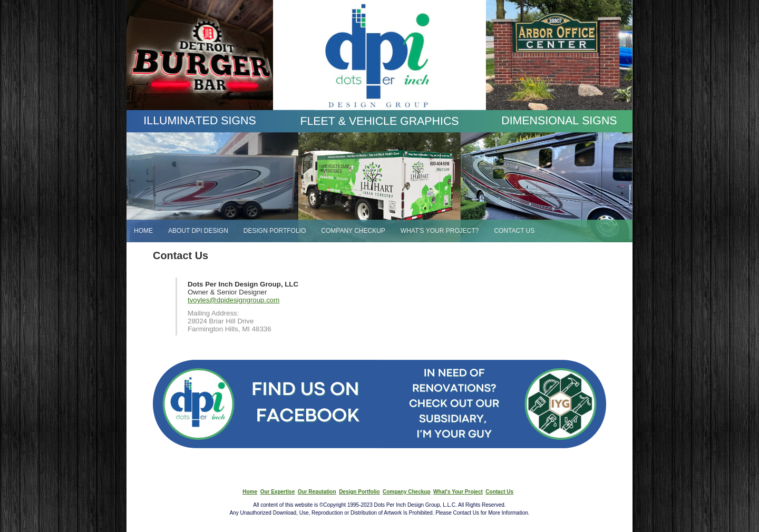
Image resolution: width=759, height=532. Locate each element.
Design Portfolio (359, 492)
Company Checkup (407, 492)
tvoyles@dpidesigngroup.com (233, 300)
